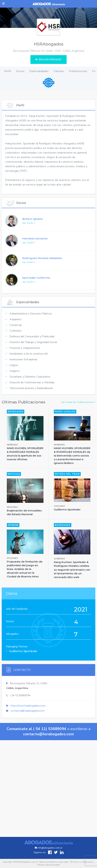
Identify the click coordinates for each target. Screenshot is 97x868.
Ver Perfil (29, 227)
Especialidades (39, 71)
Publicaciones (78, 71)
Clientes (59, 71)
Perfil (8, 71)
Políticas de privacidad (48, 865)
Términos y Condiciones (82, 862)
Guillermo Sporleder (67, 514)
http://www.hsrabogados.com (28, 710)
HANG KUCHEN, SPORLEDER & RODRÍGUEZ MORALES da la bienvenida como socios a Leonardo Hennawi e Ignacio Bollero (72, 460)
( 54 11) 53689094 (20, 699)
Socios (20, 71)
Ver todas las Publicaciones (78, 406)
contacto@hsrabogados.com (28, 715)
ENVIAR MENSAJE (48, 60)
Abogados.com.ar (29, 862)
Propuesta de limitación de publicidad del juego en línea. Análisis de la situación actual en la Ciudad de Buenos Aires (25, 573)
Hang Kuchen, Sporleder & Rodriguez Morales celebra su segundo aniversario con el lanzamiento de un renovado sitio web (72, 574)
